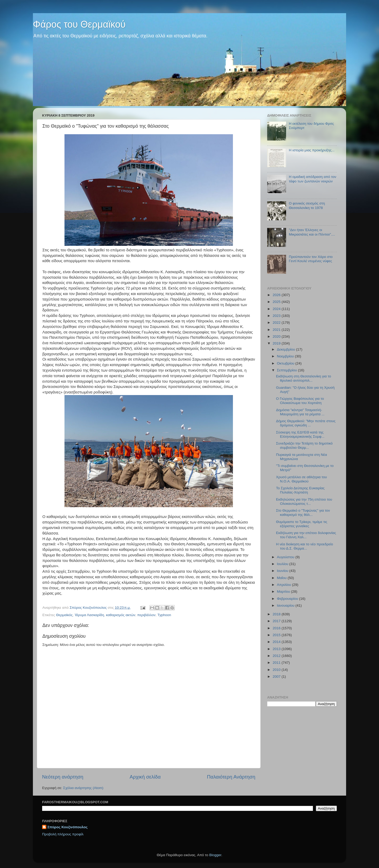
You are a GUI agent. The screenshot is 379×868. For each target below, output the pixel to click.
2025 (277, 302)
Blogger (215, 855)
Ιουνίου (283, 571)
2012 (277, 656)
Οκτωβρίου (286, 363)
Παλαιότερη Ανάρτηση (231, 777)
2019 (277, 343)
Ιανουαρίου (286, 605)
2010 (277, 670)
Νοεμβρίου (286, 356)
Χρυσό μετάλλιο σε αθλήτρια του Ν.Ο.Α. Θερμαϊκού (301, 479)
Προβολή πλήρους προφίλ (63, 834)
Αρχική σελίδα (145, 777)
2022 (277, 323)
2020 (277, 336)
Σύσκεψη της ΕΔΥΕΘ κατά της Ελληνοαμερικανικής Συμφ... (300, 434)
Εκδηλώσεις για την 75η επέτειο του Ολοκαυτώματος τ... (304, 502)
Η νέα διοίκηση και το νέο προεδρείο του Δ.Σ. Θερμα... (305, 546)
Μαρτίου (284, 592)
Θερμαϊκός (64, 615)
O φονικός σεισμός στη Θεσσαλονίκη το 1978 (307, 205)
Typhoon (164, 615)
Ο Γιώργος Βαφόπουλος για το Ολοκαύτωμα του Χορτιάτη (300, 401)
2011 (277, 663)
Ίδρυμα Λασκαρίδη (89, 615)
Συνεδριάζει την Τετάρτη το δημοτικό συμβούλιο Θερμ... (304, 445)
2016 (277, 628)
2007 (277, 677)
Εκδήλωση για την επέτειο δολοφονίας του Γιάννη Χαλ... (306, 535)
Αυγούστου (286, 557)
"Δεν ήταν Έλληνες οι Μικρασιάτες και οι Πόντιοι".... (312, 232)
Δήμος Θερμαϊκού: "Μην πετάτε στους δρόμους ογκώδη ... (306, 423)
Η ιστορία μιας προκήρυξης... (312, 150)
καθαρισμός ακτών (121, 615)
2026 (277, 295)
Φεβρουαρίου (288, 599)
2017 (277, 621)
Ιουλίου (283, 564)
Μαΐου (282, 578)
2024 (277, 309)
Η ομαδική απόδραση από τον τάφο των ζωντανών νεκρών (312, 179)
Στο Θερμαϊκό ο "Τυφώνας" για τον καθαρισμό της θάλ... (303, 513)
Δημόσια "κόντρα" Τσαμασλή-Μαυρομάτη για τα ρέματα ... (300, 412)
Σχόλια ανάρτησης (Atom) (83, 788)
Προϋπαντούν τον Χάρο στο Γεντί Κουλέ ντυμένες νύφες (311, 259)
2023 (277, 316)
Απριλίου (284, 585)
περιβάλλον (146, 615)
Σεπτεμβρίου (287, 370)
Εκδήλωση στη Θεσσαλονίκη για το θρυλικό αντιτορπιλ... (304, 378)
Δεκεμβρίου (286, 349)
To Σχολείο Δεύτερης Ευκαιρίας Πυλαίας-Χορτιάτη (300, 490)
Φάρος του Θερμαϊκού (79, 24)
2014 (277, 642)
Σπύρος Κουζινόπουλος (68, 827)
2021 (277, 330)
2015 (277, 635)
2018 (277, 614)
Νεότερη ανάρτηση (63, 777)
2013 (277, 649)
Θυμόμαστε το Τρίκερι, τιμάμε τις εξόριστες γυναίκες (302, 524)
